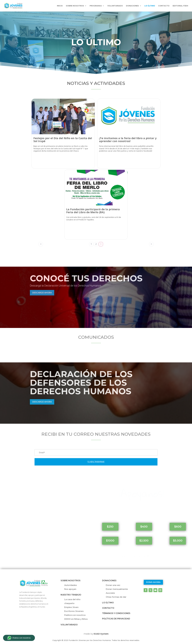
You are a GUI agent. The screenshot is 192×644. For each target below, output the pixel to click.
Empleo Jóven (71, 607)
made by (96, 634)
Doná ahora (153, 582)
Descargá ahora (42, 293)
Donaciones (132, 6)
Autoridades (71, 585)
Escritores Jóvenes (74, 611)
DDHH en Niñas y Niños (76, 619)
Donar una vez (113, 585)
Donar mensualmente (117, 589)
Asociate (110, 593)
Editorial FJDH (180, 6)
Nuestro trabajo (71, 595)
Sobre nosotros (75, 6)
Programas (96, 6)
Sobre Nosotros (71, 581)
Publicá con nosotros (75, 615)
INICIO (60, 6)
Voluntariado (115, 6)
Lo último (150, 6)
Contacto (164, 6)
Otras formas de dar (116, 597)
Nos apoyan (70, 589)
